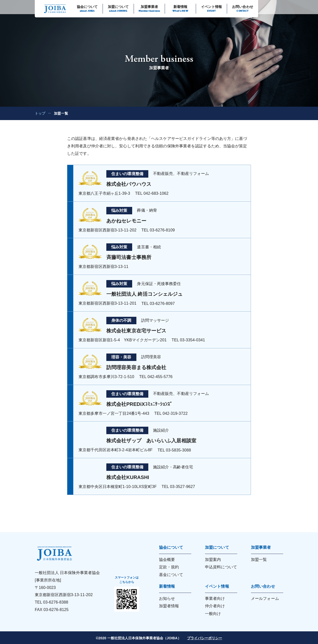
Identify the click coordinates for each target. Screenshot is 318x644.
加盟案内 (213, 560)
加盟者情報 (169, 606)
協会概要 (167, 560)
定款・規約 (169, 567)
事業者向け (215, 598)
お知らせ (167, 598)
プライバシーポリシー (205, 638)
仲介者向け (215, 606)
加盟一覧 (259, 560)
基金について (171, 575)
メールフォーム (265, 598)
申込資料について (221, 567)
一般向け (213, 614)
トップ (40, 113)
